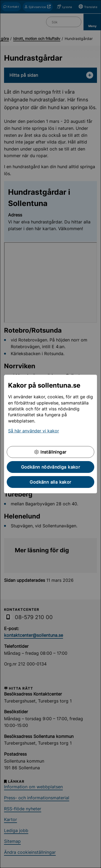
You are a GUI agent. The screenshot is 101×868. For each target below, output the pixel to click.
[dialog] (50, 434)
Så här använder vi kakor (34, 431)
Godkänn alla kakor (50, 482)
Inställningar (50, 452)
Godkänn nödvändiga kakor (51, 467)
